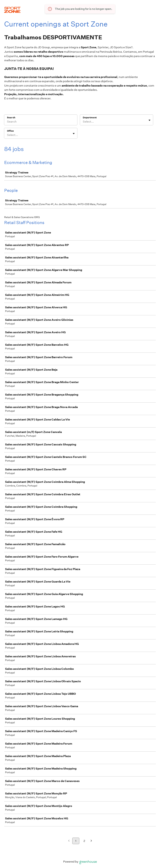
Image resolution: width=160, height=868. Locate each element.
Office (10, 131)
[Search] (41, 122)
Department (90, 118)
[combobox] (83, 122)
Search (11, 118)
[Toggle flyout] (149, 120)
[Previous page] (69, 841)
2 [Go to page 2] (84, 841)
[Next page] (91, 841)
